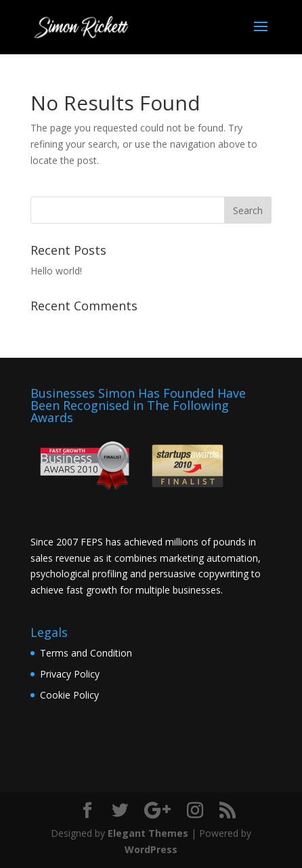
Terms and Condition (86, 653)
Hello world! (56, 271)
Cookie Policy (69, 695)
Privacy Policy (70, 674)
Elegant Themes (148, 833)
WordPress (151, 849)
